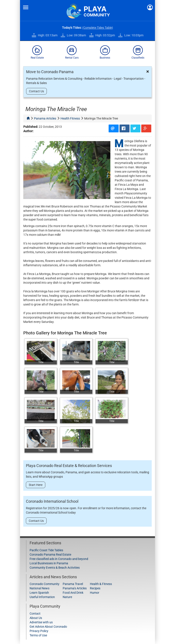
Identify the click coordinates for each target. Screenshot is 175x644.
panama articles (45, 118)
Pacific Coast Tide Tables (46, 550)
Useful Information (42, 597)
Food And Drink (73, 593)
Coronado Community (45, 584)
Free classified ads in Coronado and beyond (59, 559)
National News (40, 588)
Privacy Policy (39, 631)
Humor (95, 593)
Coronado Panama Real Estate (50, 555)
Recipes (95, 588)
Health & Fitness (101, 584)
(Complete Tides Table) (98, 28)
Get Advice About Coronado (48, 627)
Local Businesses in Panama (49, 563)
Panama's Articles (75, 588)
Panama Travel (73, 584)
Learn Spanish (39, 593)
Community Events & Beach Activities (55, 568)
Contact (35, 614)
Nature (67, 597)
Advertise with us (41, 622)
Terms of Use (38, 635)
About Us (36, 618)
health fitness (70, 118)
